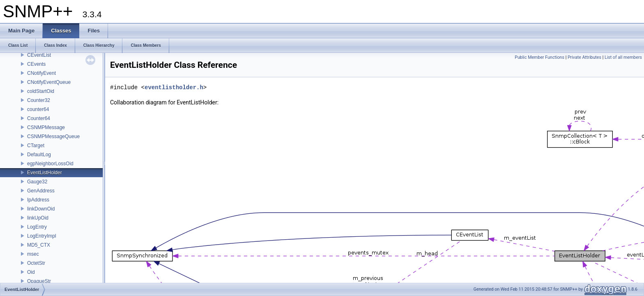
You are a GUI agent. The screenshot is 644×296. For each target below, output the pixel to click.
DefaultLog (39, 155)
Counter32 (39, 100)
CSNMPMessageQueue (53, 136)
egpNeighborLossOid (50, 164)
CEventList (39, 55)
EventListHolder (45, 173)
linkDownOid (41, 209)
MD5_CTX (39, 245)
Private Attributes (584, 57)
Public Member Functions (539, 57)
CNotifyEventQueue (49, 82)
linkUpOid (38, 218)
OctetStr (36, 263)
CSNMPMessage (46, 127)
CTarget (36, 146)
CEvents (36, 64)
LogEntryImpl (42, 236)
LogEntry (37, 227)
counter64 (38, 109)
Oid (31, 272)
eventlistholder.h (174, 87)
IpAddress (38, 200)
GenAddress (41, 191)
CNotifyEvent (41, 73)
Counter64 (39, 118)
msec (33, 254)
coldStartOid (41, 91)
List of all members (623, 57)
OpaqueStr (39, 281)
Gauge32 (37, 182)
